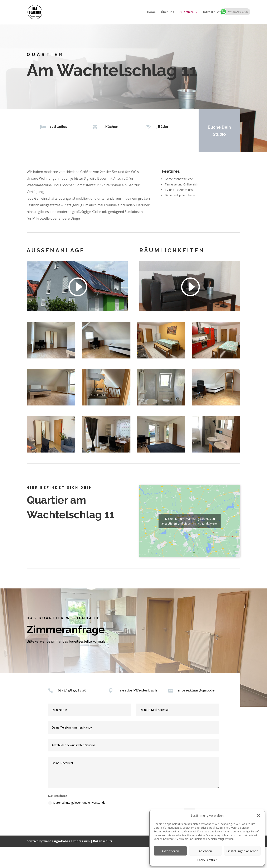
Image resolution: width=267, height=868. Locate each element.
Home (151, 12)
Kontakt (234, 12)
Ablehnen (205, 851)
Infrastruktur (213, 12)
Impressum (81, 841)
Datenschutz (103, 841)
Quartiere (186, 12)
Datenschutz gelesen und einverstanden (78, 803)
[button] (258, 816)
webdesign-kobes (57, 841)
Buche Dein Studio (219, 131)
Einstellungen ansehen (242, 851)
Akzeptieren (170, 851)
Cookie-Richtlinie (207, 860)
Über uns (168, 12)
